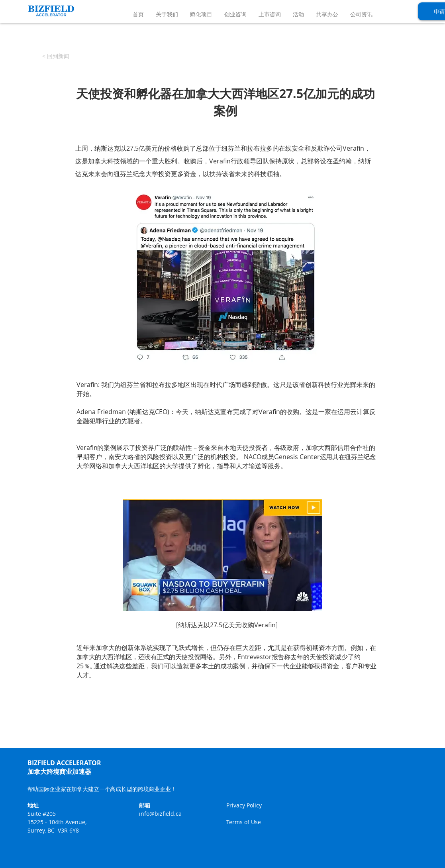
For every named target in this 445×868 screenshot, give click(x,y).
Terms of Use (244, 822)
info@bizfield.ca (160, 814)
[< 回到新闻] (56, 56)
